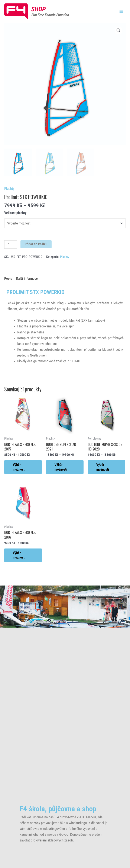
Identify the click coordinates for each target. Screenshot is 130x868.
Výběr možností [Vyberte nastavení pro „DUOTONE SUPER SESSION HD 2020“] (103, 467)
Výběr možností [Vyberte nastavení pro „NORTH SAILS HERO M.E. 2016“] (19, 555)
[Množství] (11, 244)
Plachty (9, 189)
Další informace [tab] (27, 279)
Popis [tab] (8, 279)
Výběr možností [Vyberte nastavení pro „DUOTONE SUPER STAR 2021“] (61, 467)
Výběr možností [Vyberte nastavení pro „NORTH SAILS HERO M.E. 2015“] (19, 467)
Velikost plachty (15, 213)
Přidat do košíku (36, 244)
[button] (118, 30)
